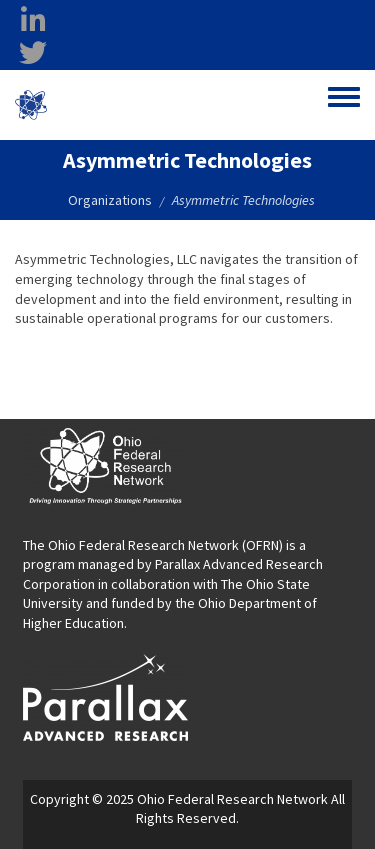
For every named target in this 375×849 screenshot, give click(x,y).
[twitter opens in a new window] (33, 53)
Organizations (110, 200)
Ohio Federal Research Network (133, 104)
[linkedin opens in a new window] (33, 21)
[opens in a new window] (105, 696)
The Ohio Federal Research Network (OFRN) (153, 545)
